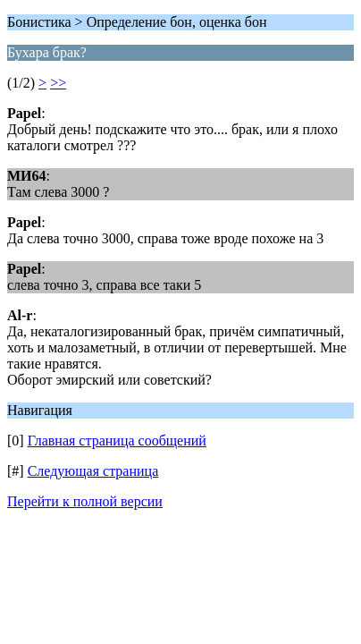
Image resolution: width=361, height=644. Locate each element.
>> (58, 83)
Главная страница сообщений (117, 441)
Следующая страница (93, 471)
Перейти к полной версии (85, 501)
